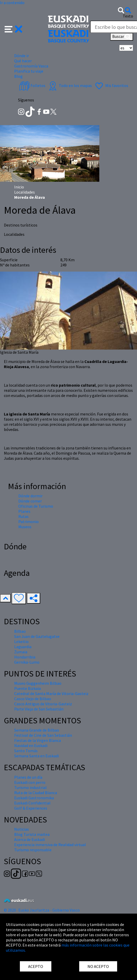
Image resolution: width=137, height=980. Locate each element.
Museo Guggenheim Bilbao (38, 683)
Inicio (19, 187)
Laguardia (23, 647)
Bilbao (20, 631)
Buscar (122, 37)
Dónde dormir (30, 496)
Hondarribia (25, 657)
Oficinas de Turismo (36, 506)
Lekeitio (21, 641)
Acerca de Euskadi (30, 839)
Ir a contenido (12, 3)
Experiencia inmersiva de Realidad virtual (50, 845)
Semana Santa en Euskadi (37, 756)
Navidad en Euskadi (31, 745)
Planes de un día (28, 777)
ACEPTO (36, 966)
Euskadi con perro (30, 782)
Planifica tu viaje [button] (29, 71)
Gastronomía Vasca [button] (31, 66)
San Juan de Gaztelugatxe (37, 636)
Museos (25, 527)
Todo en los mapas (70, 85)
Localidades (25, 192)
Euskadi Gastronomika (34, 798)
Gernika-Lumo (27, 662)
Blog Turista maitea (32, 834)
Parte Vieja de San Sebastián (39, 709)
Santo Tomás (26, 751)
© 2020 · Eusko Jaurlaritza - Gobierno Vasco (42, 910)
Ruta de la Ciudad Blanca (36, 793)
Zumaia (21, 652)
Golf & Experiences (31, 808)
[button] (14, 29)
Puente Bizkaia (27, 688)
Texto (128, 16)
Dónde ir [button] (22, 56)
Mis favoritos (111, 85)
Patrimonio (29, 522)
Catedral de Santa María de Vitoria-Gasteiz (51, 693)
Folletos (32, 85)
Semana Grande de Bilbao (37, 730)
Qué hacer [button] (23, 61)
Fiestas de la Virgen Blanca (38, 740)
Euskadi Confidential (32, 803)
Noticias (22, 829)
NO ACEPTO (98, 966)
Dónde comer (30, 501)
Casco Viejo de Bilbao (33, 699)
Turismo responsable (33, 850)
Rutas (23, 516)
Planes (24, 511)
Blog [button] (18, 76)
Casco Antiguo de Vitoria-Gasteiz (43, 704)
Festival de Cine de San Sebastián (43, 735)
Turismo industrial (30, 787)
